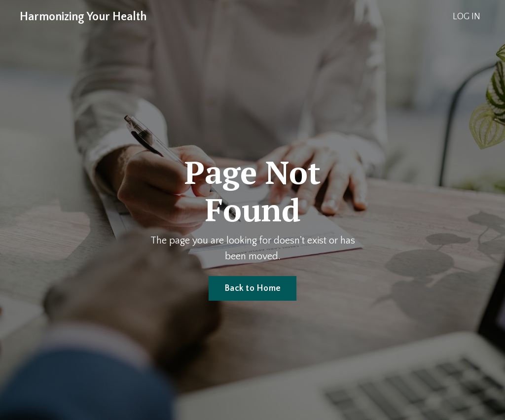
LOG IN (467, 17)
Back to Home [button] (252, 288)
